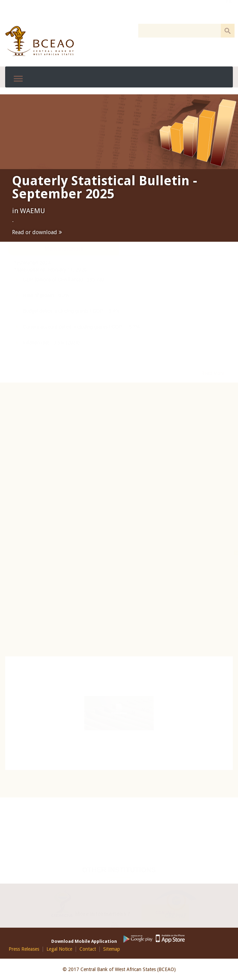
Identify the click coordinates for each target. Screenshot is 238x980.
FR (229, 11)
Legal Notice (59, 949)
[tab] (64, 287)
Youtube (117, 923)
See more (216, 266)
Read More (213, 411)
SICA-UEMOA (201, 613)
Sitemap (112, 949)
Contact (165, 908)
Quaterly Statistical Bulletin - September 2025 (105, 187)
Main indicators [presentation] (64, 286)
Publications (119, 713)
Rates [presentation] (174, 286)
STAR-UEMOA (201, 629)
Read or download (35, 232)
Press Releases (24, 949)
